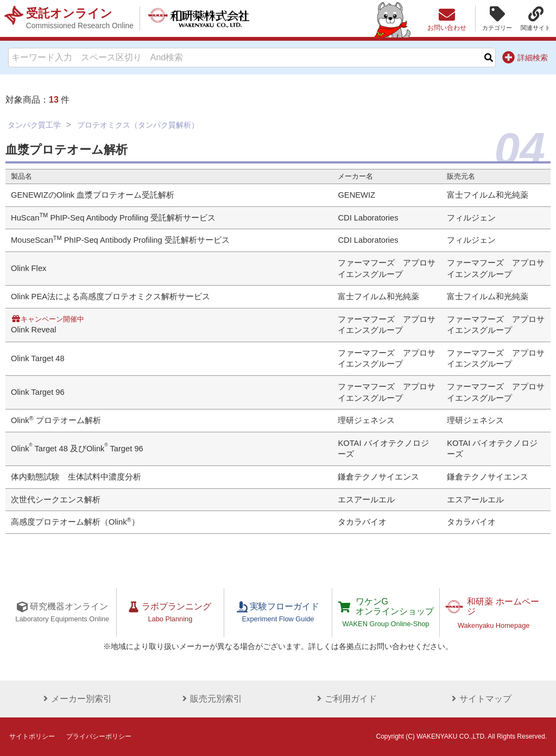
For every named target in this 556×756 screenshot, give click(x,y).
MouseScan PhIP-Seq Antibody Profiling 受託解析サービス (120, 240)
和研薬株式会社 (198, 18)
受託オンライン (80, 18)
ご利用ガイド (345, 699)
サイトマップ (480, 699)
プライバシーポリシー (99, 736)
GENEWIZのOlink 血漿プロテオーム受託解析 (93, 195)
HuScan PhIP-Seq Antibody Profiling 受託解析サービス (113, 218)
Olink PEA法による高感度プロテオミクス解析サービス (110, 297)
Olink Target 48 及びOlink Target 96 (77, 449)
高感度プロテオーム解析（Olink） (75, 522)
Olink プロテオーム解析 (56, 420)
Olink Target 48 (38, 358)
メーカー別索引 (76, 699)
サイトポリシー (32, 736)
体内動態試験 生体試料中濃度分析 (76, 477)
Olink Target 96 (38, 392)
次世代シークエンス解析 (56, 500)
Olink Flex (29, 268)
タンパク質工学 (34, 125)
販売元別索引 (211, 699)
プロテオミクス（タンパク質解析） (138, 125)
